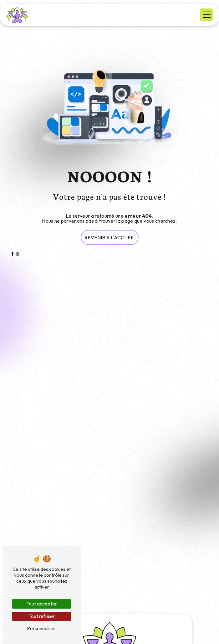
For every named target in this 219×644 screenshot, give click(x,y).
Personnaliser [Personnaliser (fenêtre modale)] (42, 628)
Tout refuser (42, 616)
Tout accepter (42, 604)
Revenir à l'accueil (110, 237)
